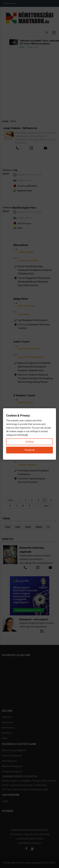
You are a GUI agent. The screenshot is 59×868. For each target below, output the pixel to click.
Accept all (30, 450)
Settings (29, 442)
